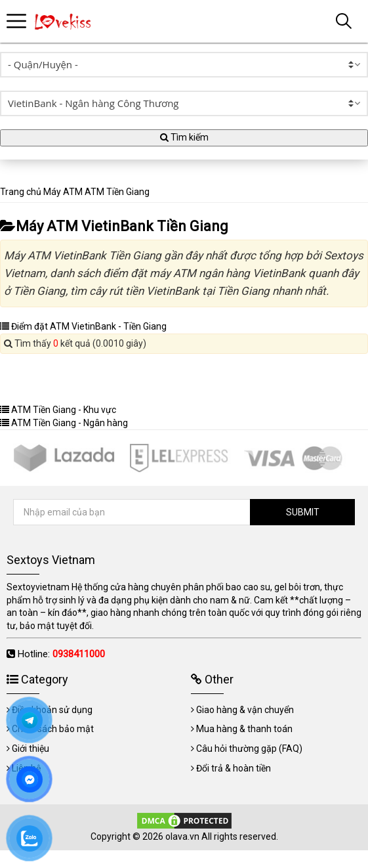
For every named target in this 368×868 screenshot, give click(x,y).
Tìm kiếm (184, 137)
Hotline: (61, 654)
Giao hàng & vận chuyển (245, 710)
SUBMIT (303, 512)
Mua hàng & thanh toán (244, 729)
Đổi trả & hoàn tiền (234, 768)
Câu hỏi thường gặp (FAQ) (249, 749)
